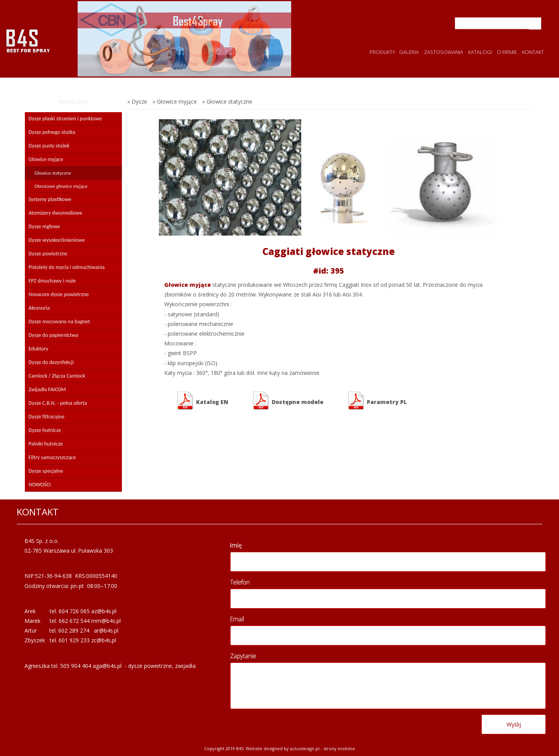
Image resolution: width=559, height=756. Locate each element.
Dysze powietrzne (48, 254)
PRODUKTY (382, 52)
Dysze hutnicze (45, 430)
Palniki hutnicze (46, 444)
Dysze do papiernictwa (54, 335)
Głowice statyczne (53, 173)
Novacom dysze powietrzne (59, 294)
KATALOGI (480, 52)
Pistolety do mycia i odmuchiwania (67, 267)
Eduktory (39, 349)
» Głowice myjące (175, 101)
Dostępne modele (287, 401)
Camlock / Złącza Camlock (57, 376)
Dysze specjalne (46, 471)
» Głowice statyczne (227, 101)
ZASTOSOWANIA (444, 52)
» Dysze (137, 101)
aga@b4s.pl (107, 666)
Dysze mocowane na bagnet (59, 322)
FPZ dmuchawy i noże (52, 281)
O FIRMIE (507, 52)
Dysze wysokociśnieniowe (57, 240)
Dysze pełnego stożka (52, 132)
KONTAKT (533, 52)
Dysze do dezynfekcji (51, 362)
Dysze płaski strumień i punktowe (65, 119)
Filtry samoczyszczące (52, 457)
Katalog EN (202, 401)
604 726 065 (74, 611)
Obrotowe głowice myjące (61, 186)
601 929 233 (74, 640)
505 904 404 (76, 666)
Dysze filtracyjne (47, 417)
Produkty (73, 102)
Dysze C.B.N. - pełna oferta (58, 403)
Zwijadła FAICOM (47, 389)
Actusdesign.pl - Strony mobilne (323, 748)
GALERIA (409, 52)
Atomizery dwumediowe (56, 213)
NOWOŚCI (40, 485)
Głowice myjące (46, 159)
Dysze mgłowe (44, 226)
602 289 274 (74, 630)
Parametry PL (377, 401)
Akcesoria (39, 308)
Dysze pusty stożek (49, 146)
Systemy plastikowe (50, 199)
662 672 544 (74, 621)
